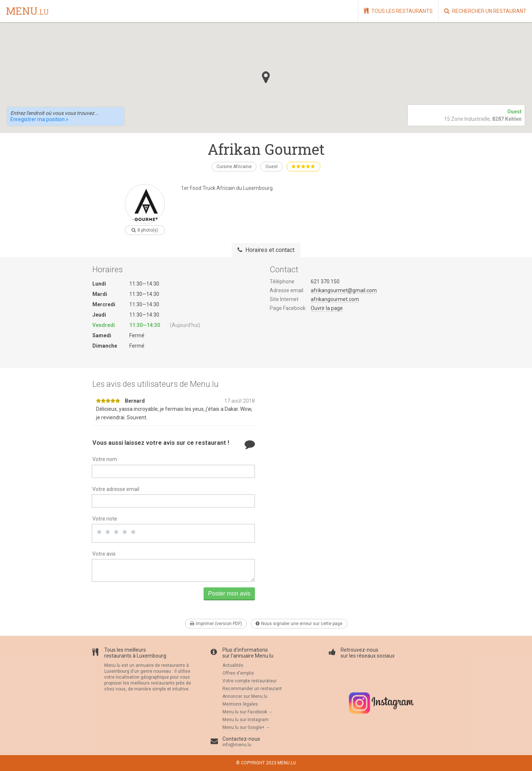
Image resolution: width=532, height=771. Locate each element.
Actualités (233, 665)
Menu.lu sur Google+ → (246, 727)
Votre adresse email (116, 489)
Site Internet (284, 299)
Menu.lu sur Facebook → (248, 712)
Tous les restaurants (398, 11)
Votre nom (105, 459)
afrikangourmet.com (335, 299)
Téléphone (282, 282)
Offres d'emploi (238, 673)
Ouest (272, 167)
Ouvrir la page (327, 308)
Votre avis (104, 554)
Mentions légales (240, 704)
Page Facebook (288, 308)
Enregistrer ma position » (39, 119)
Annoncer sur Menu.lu (245, 696)
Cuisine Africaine (234, 167)
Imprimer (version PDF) (216, 624)
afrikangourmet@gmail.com (344, 290)
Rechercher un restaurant (485, 11)
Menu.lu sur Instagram (245, 720)
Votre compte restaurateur (250, 681)
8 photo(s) (145, 230)
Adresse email (287, 290)
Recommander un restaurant (252, 689)
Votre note (105, 519)
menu (27, 11)
